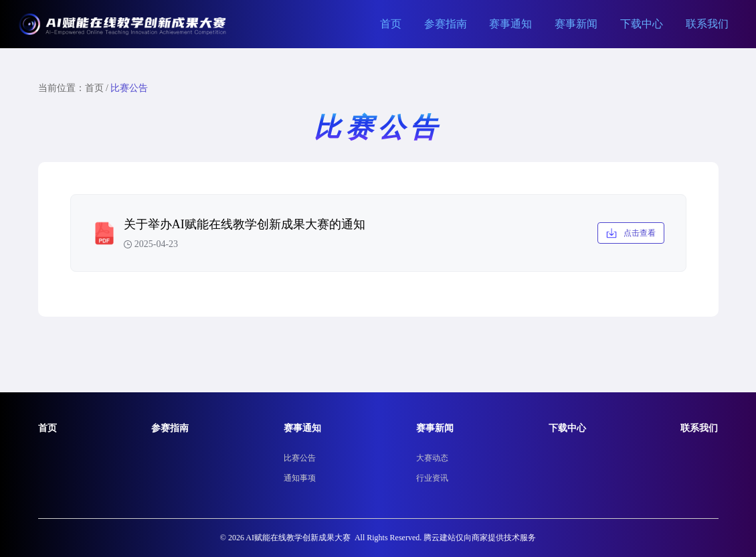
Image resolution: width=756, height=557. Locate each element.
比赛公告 (300, 458)
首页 (391, 24)
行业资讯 (432, 478)
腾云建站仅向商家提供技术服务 (480, 538)
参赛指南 (446, 24)
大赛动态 (432, 458)
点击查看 (631, 233)
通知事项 (300, 478)
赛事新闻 (576, 24)
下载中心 (642, 24)
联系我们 (707, 24)
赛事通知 (510, 24)
